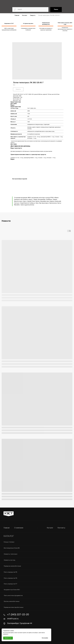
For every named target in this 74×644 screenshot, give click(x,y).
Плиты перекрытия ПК (10, 572)
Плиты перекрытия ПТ (11, 584)
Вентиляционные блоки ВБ (12, 548)
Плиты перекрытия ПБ (10, 578)
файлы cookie (14, 633)
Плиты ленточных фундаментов (13, 596)
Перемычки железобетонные (12, 566)
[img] (14, 3)
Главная (17, 15)
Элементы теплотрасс (11, 554)
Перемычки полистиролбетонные (14, 607)
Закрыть (33, 15)
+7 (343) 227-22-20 (18, 615)
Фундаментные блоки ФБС (12, 590)
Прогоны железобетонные (12, 601)
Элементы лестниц (9, 560)
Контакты (61, 528)
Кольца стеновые (9, 542)
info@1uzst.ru (13, 619)
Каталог (25, 15)
